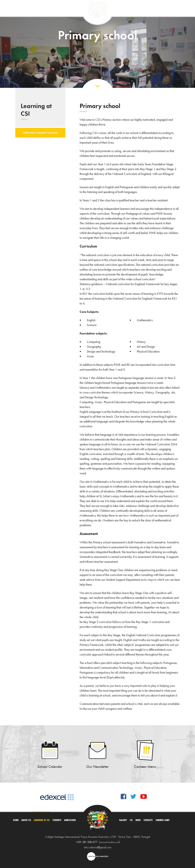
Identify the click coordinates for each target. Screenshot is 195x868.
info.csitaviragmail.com (97, 847)
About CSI (26, 820)
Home (16, 820)
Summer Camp (163, 820)
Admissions (70, 820)
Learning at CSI (42, 820)
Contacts (148, 820)
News (138, 820)
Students (57, 820)
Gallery (123, 820)
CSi (131, 820)
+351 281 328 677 (87, 842)
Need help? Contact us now (40, 133)
